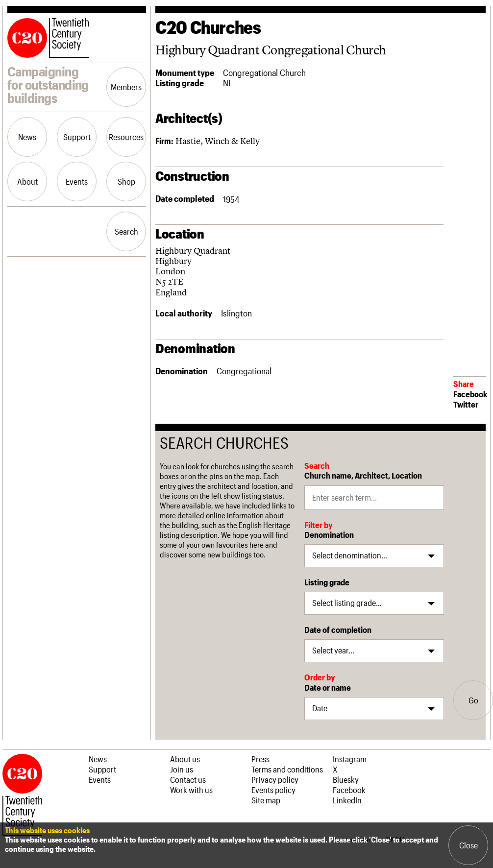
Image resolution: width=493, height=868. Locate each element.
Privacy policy (275, 779)
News (27, 137)
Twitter (466, 404)
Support (77, 137)
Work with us (191, 790)
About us (185, 759)
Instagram (350, 759)
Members (126, 87)
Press (260, 759)
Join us (182, 769)
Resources (126, 137)
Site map (266, 800)
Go (473, 700)
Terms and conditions (287, 769)
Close (468, 845)
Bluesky (346, 779)
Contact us (188, 779)
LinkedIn (347, 800)
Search (126, 231)
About (27, 181)
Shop (126, 181)
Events (77, 181)
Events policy (273, 790)
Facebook (470, 394)
